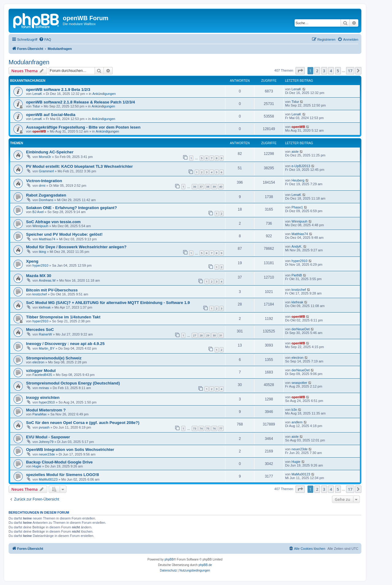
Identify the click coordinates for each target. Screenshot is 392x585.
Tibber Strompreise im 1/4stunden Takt (63, 317)
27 (194, 335)
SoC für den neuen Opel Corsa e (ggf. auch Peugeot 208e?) (83, 423)
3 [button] (324, 71)
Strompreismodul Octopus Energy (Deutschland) (73, 383)
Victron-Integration (44, 181)
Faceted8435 (42, 375)
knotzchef (40, 294)
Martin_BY (47, 348)
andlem (297, 422)
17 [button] (350, 71)
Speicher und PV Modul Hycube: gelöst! (64, 234)
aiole (295, 152)
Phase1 (297, 207)
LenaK (37, 94)
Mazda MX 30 (39, 276)
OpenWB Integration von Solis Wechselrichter (70, 450)
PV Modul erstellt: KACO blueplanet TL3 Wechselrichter (79, 166)
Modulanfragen (29, 62)
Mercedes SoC (40, 330)
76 (214, 428)
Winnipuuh (40, 226)
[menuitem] (45, 39)
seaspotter (299, 383)
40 (221, 187)
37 (201, 187)
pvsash (44, 427)
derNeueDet (301, 329)
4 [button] (331, 71)
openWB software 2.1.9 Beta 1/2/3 (58, 90)
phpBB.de (205, 565)
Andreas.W (47, 280)
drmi (42, 186)
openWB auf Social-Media (51, 115)
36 (194, 187)
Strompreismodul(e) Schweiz (54, 358)
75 (208, 428)
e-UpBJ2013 (301, 166)
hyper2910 (40, 265)
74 (201, 428)
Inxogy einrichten (43, 397)
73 (194, 428)
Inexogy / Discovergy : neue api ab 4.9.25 (65, 344)
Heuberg (298, 180)
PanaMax (40, 414)
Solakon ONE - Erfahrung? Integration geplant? (72, 208)
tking (42, 252)
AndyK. (297, 246)
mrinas (44, 388)
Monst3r (45, 157)
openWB (39, 131)
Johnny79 (46, 442)
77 (221, 428)
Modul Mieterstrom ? (46, 410)
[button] (300, 71)
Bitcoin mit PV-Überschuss (52, 290)
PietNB (297, 275)
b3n (294, 410)
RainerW (45, 334)
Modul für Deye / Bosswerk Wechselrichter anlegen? (76, 247)
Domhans (46, 200)
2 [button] (317, 71)
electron (38, 362)
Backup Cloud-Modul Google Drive (59, 462)
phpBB (169, 559)
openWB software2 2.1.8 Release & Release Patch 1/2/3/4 (81, 102)
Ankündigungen (104, 94)
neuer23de (47, 454)
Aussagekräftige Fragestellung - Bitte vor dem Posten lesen (83, 127)
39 (214, 187)
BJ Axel (38, 212)
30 (214, 335)
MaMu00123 (48, 479)
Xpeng (32, 261)
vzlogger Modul (41, 371)
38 (208, 187)
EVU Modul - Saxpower (48, 437)
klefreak (45, 307)
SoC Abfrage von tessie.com (53, 222)
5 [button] (338, 71)
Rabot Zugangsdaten (46, 195)
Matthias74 (47, 239)
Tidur (36, 106)
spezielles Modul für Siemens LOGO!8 (62, 475)
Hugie (37, 466)
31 (221, 335)
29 (208, 335)
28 (201, 335)
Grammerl (46, 171)
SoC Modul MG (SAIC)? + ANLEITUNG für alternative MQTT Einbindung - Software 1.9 (108, 303)
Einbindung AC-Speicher (50, 152)
